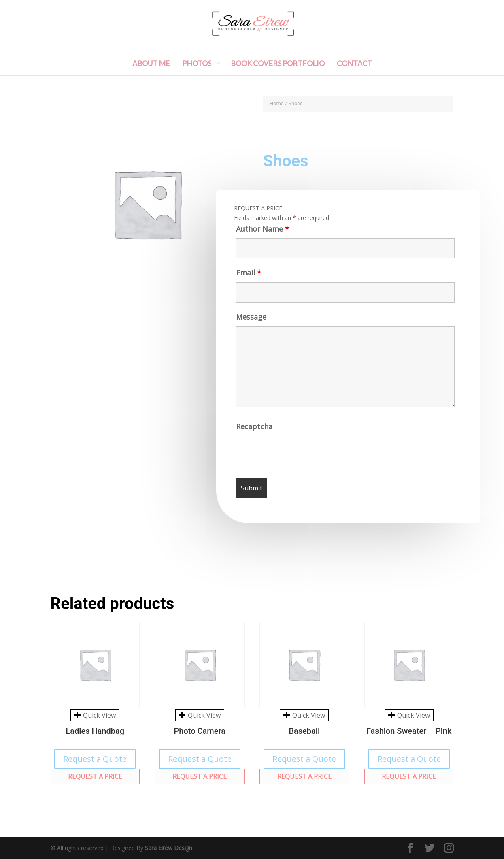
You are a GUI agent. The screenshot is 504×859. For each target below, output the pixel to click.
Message (250, 320)
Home (277, 103)
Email (247, 276)
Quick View (95, 715)
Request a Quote (95, 759)
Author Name (261, 232)
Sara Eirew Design (169, 848)
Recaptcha (255, 429)
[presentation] (299, 454)
